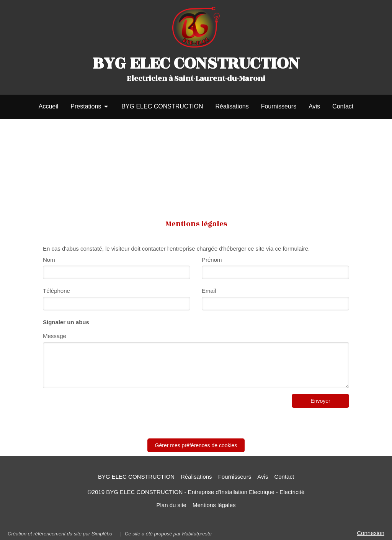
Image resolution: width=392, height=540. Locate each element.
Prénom (212, 260)
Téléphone (56, 291)
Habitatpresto (197, 534)
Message (55, 336)
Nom (49, 260)
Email (209, 291)
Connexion (371, 533)
